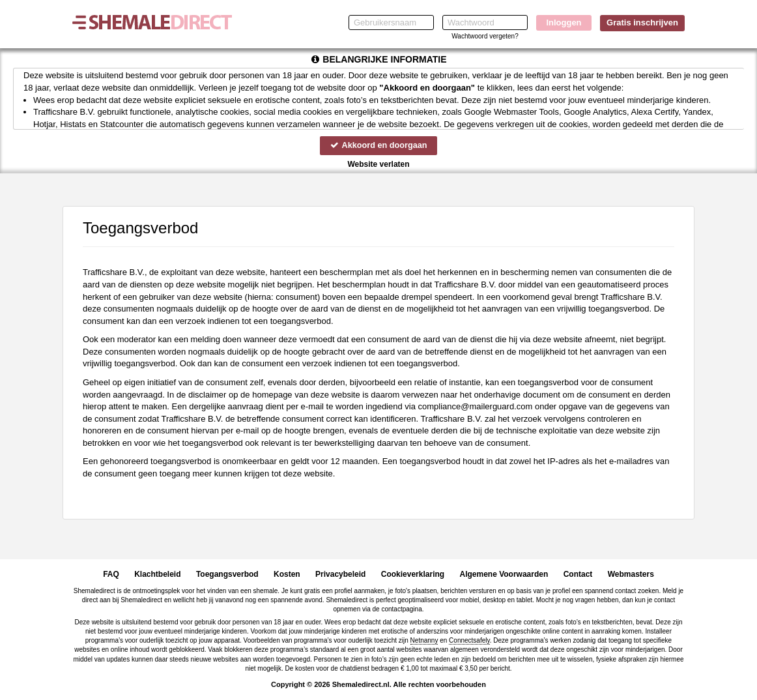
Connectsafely (469, 640)
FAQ (111, 574)
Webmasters (631, 574)
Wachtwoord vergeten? (485, 36)
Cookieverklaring (413, 574)
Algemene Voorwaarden (504, 574)
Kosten (287, 574)
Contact (578, 574)
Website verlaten (378, 164)
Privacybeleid (340, 574)
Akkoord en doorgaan (378, 145)
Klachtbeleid (157, 574)
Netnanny (424, 640)
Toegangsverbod (227, 574)
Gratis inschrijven (642, 22)
